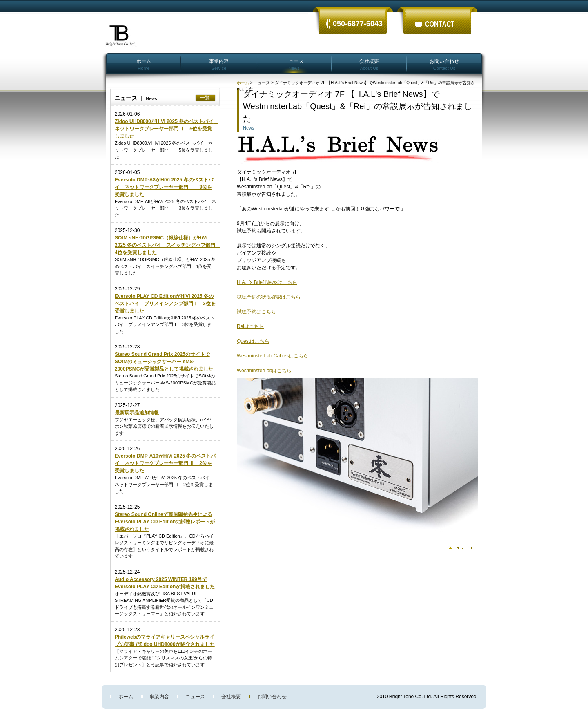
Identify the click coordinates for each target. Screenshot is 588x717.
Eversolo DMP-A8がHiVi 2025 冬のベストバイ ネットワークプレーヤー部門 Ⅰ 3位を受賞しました (164, 187)
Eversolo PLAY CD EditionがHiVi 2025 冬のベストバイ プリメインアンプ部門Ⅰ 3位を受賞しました (165, 304)
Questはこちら (253, 341)
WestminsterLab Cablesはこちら (273, 356)
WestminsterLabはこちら (264, 371)
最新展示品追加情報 (137, 413)
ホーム (144, 64)
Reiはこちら (250, 326)
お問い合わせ (444, 64)
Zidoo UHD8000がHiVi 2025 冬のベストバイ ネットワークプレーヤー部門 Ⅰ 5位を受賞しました (166, 129)
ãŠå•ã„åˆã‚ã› (437, 17)
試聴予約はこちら (256, 312)
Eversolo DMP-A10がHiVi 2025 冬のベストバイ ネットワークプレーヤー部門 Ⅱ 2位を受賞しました (165, 463)
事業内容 (219, 64)
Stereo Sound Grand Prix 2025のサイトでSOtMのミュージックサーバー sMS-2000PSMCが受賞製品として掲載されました (164, 362)
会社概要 (369, 64)
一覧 (205, 98)
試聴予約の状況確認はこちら (269, 297)
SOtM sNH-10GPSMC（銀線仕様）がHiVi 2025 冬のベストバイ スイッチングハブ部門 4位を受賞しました (167, 245)
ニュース (294, 64)
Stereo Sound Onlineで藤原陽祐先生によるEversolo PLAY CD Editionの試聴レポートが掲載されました (165, 522)
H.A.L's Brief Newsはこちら (267, 282)
